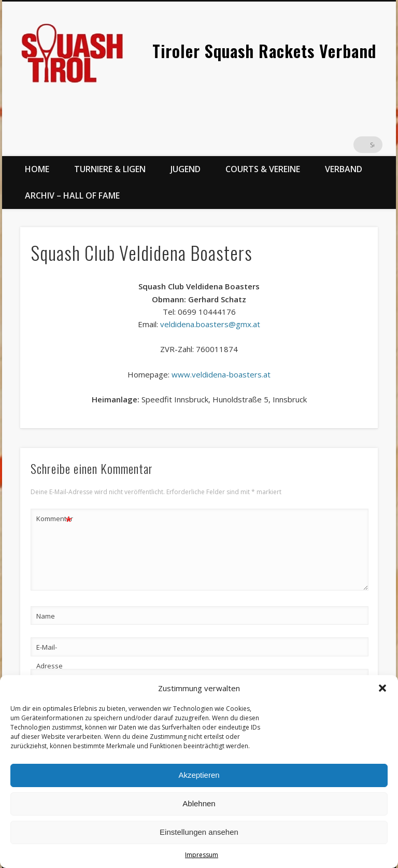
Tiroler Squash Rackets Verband (264, 51)
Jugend (186, 169)
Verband (344, 169)
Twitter (353, 145)
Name (46, 616)
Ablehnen (199, 803)
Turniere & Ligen (110, 169)
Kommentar (54, 519)
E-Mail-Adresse (49, 656)
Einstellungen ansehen (199, 832)
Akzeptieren (199, 775)
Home (37, 169)
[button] (382, 688)
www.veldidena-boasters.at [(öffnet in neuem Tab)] (221, 374)
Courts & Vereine (263, 169)
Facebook (332, 145)
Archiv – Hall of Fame (72, 195)
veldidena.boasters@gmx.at (210, 324)
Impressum (202, 855)
